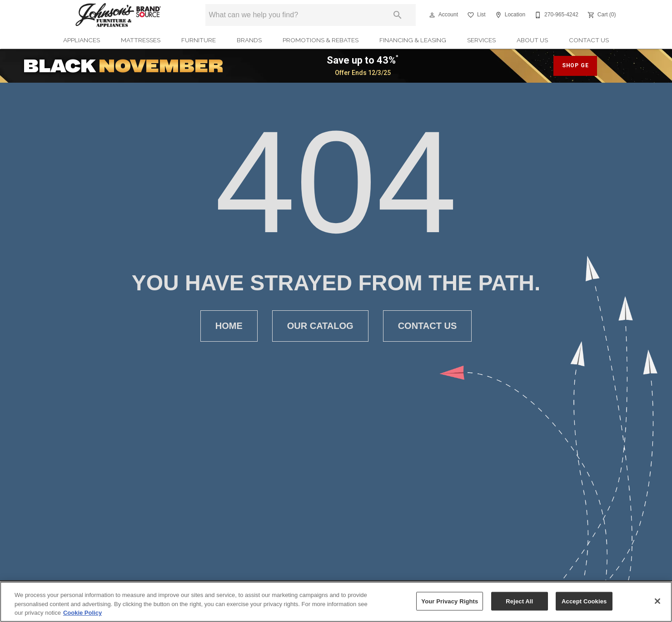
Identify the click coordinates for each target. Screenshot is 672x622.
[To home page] (118, 15)
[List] (475, 15)
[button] (432, 15)
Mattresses (141, 40)
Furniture (199, 40)
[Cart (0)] (601, 15)
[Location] (509, 15)
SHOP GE (575, 65)
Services (481, 40)
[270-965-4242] (555, 15)
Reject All (519, 601)
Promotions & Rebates (321, 40)
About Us (532, 40)
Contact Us (589, 40)
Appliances (82, 40)
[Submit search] (398, 15)
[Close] (657, 601)
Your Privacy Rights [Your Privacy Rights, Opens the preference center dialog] (450, 601)
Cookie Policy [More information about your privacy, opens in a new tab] (82, 613)
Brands (249, 40)
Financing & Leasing (413, 40)
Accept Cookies (584, 601)
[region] (336, 602)
